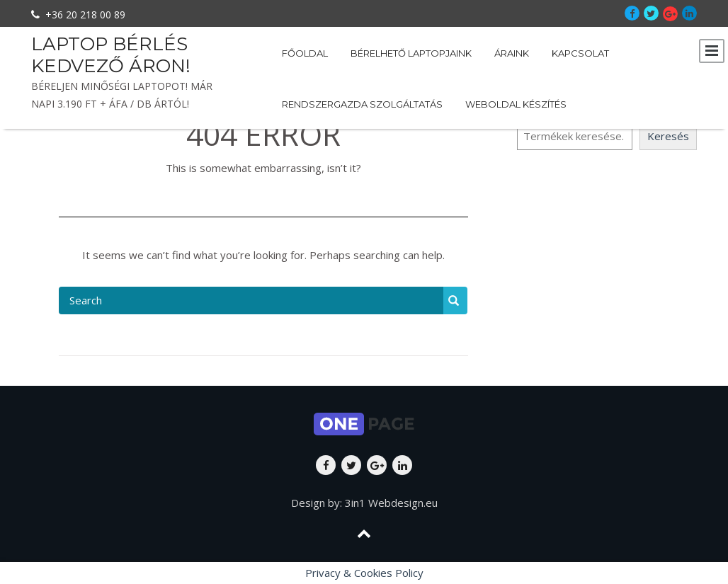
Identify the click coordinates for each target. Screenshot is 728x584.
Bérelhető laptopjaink (411, 53)
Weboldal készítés (516, 104)
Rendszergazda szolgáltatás (362, 104)
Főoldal (305, 53)
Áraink (512, 53)
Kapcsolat (580, 53)
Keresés (668, 136)
